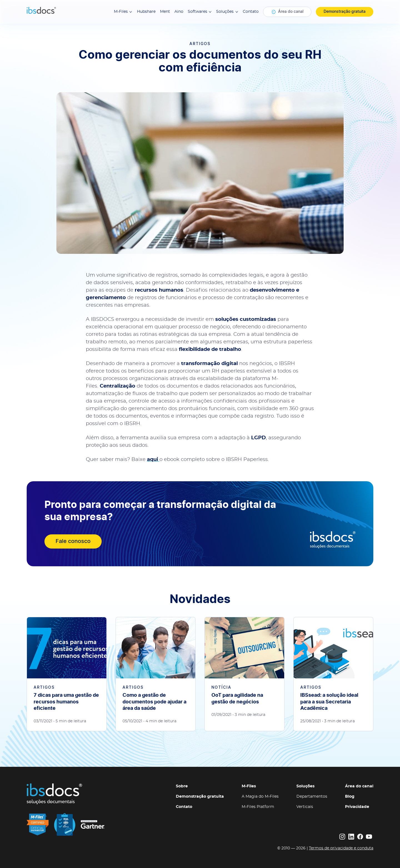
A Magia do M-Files (260, 797)
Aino (179, 12)
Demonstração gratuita (345, 12)
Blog (350, 797)
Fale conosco (73, 541)
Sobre (182, 786)
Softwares (200, 12)
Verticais (305, 807)
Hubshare (146, 12)
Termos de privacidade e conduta (341, 848)
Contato (251, 12)
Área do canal (287, 12)
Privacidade (357, 807)
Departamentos (312, 797)
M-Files (123, 12)
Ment (165, 12)
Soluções (227, 12)
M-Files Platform (258, 807)
